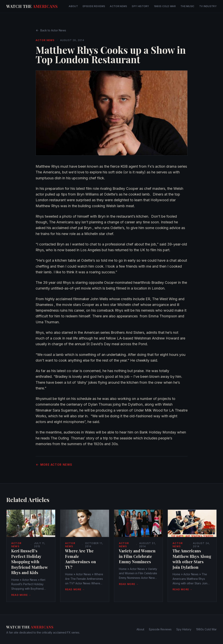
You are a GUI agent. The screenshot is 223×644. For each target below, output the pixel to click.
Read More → (21, 595)
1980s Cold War (165, 6)
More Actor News (54, 465)
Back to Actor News (51, 30)
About (73, 6)
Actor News (118, 6)
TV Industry (208, 6)
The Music (187, 6)
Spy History (140, 6)
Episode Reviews (94, 6)
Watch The (32, 6)
